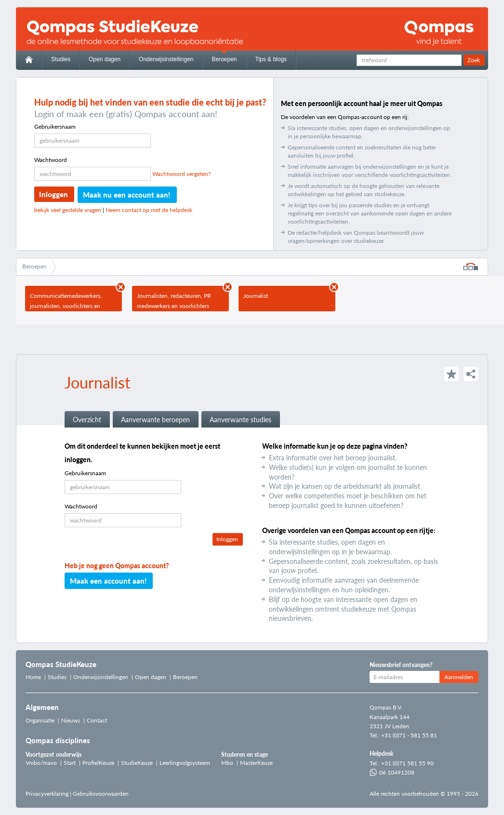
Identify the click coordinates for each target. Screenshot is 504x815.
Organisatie (40, 720)
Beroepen (224, 59)
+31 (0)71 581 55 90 (407, 763)
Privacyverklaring (47, 794)
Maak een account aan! (108, 581)
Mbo (227, 763)
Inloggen (53, 194)
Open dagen (105, 59)
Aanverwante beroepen (155, 420)
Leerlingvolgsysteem (185, 763)
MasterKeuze (256, 763)
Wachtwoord (51, 160)
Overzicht (87, 420)
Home (33, 677)
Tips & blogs (271, 59)
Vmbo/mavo (41, 763)
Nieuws (71, 720)
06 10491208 (392, 772)
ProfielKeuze (98, 763)
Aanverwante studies (240, 420)
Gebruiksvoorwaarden (101, 794)
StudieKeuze (137, 763)
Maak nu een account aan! (126, 195)
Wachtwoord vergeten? (181, 174)
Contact (97, 720)
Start (70, 763)
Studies (61, 59)
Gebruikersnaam (55, 127)
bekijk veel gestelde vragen (68, 210)
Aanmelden (459, 677)
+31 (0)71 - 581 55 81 (409, 735)
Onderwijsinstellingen (166, 59)
